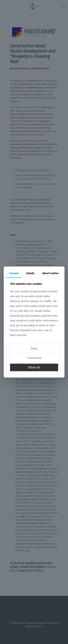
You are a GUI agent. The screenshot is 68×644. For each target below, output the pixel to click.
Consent (14, 273)
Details (30, 273)
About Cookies (51, 273)
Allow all (34, 367)
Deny (34, 348)
